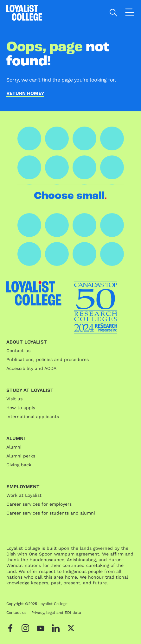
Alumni (14, 447)
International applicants (33, 417)
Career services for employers (39, 504)
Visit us (14, 399)
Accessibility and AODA (31, 368)
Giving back (19, 465)
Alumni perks (21, 456)
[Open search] (114, 13)
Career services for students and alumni (51, 513)
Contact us (18, 351)
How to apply (21, 408)
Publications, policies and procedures (48, 359)
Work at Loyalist (24, 495)
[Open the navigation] (130, 14)
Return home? (25, 94)
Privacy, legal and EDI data (56, 613)
